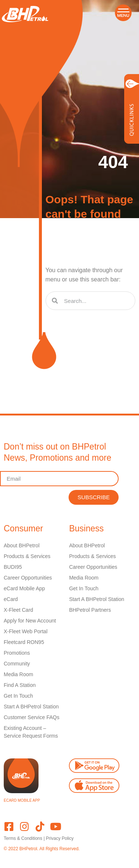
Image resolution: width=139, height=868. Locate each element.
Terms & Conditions (23, 838)
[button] (123, 13)
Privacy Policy (60, 838)
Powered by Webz (22, 855)
